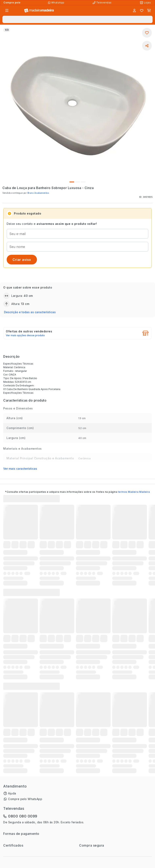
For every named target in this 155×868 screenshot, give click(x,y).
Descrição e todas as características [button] (30, 312)
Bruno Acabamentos (38, 193)
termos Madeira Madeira (134, 492)
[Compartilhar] (147, 46)
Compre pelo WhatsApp (25, 799)
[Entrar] (134, 11)
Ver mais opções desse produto (25, 335)
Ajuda (12, 793)
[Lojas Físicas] (146, 3)
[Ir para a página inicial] (39, 11)
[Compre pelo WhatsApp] (57, 3)
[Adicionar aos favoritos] (147, 33)
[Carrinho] (149, 11)
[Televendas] (103, 3)
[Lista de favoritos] (142, 11)
